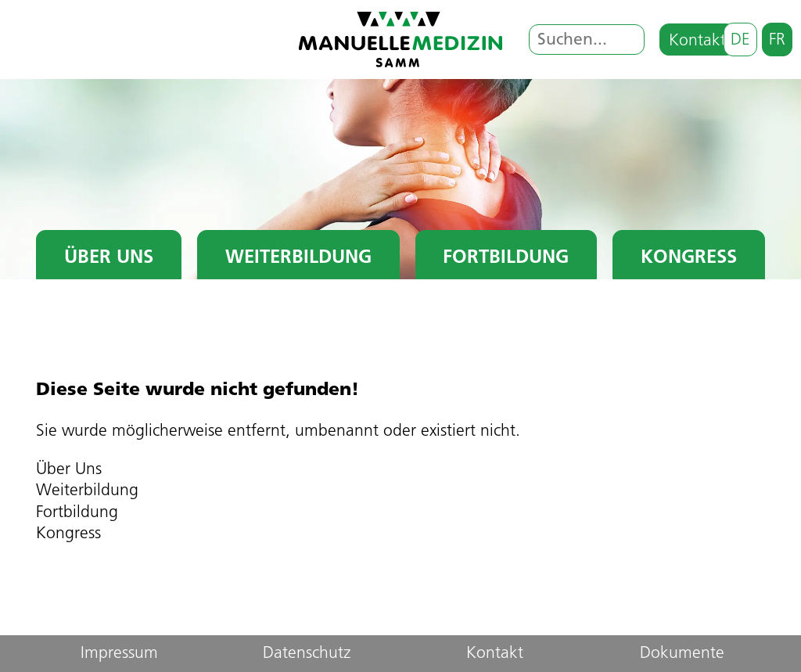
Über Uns (109, 258)
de (740, 40)
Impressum (119, 654)
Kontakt (697, 41)
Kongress (689, 258)
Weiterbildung (298, 258)
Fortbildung (506, 258)
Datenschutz (307, 654)
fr (777, 40)
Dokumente (682, 654)
